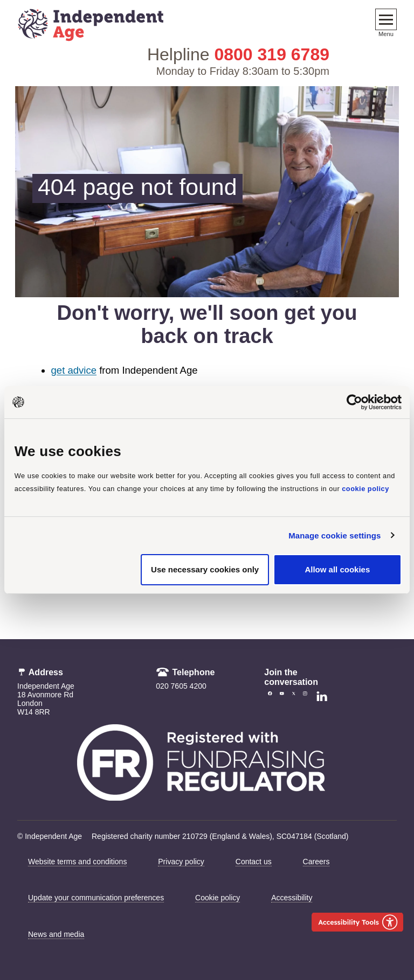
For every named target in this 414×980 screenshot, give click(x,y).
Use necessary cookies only (205, 569)
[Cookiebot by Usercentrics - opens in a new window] (354, 402)
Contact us (254, 862)
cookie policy (365, 489)
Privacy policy (181, 862)
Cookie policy (218, 898)
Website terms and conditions (77, 862)
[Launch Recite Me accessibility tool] (357, 922)
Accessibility (292, 898)
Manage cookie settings (334, 535)
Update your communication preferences (96, 898)
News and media (56, 934)
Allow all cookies (337, 569)
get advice (74, 370)
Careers (316, 862)
